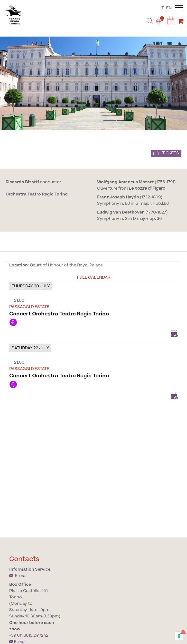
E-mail (18, 576)
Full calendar (94, 277)
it (162, 8)
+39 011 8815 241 (24, 635)
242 (45, 635)
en (169, 8)
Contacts (24, 559)
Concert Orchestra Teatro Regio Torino (59, 314)
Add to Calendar (174, 333)
